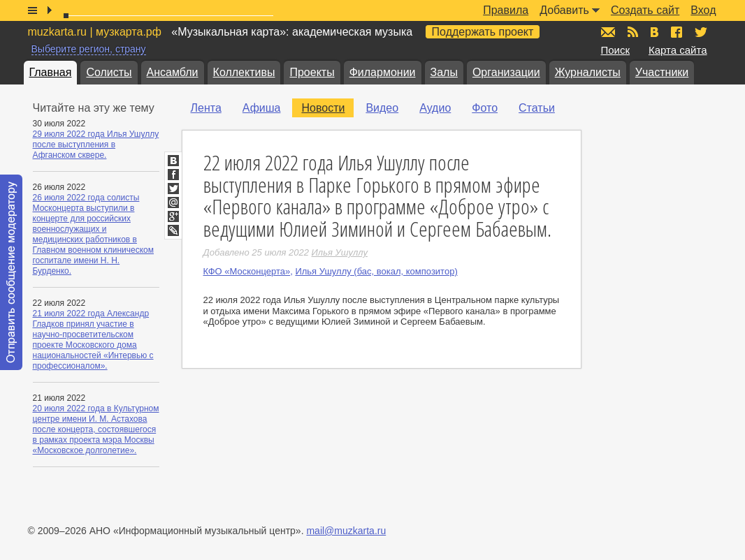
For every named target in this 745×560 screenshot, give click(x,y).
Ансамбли (173, 72)
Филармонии (383, 72)
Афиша (262, 108)
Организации (506, 72)
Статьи (537, 108)
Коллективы (244, 72)
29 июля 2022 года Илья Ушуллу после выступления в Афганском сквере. (96, 145)
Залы (444, 72)
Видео (382, 108)
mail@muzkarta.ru (346, 531)
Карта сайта (678, 50)
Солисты (109, 72)
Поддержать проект (483, 32)
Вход (703, 10)
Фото (485, 108)
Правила (506, 10)
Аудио (435, 108)
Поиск (616, 50)
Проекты (312, 72)
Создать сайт (645, 10)
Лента (206, 108)
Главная (51, 72)
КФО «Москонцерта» (247, 271)
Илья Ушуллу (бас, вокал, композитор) (376, 271)
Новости (323, 108)
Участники (662, 72)
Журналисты (588, 72)
